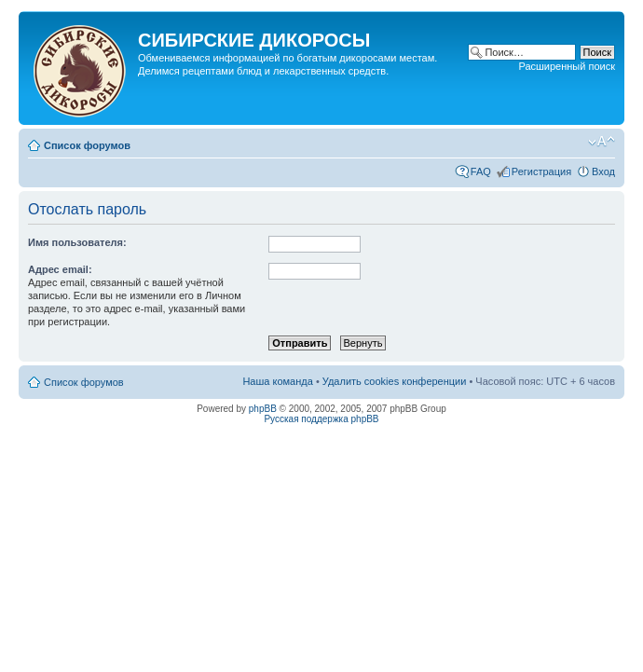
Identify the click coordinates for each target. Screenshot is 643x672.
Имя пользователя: (77, 242)
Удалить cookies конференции (395, 381)
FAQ (481, 171)
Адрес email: (60, 269)
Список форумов (87, 145)
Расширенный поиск (567, 66)
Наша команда (277, 381)
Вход (603, 171)
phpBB (263, 409)
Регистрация (541, 171)
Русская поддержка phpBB (321, 419)
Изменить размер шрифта (602, 142)
